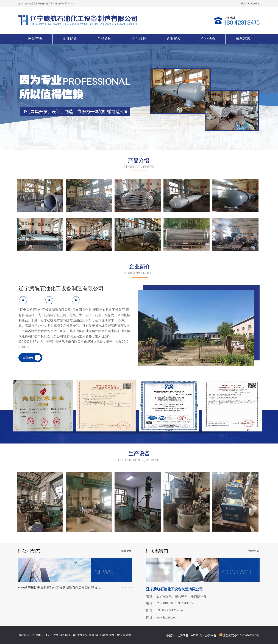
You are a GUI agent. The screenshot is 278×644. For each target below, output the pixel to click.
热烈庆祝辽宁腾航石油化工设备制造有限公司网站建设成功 (61, 588)
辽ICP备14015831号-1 (192, 635)
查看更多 (126, 551)
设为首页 (246, 4)
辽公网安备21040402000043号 (239, 635)
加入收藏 (255, 4)
